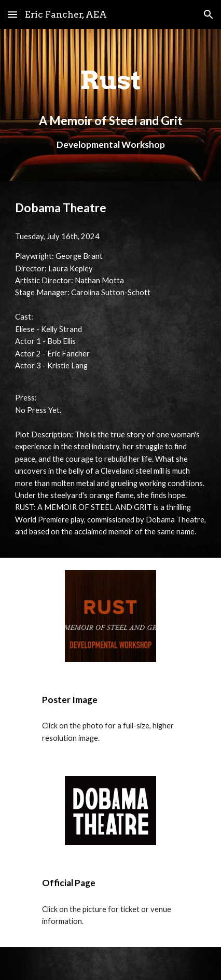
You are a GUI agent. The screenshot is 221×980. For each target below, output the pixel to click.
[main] (111, 105)
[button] (12, 14)
